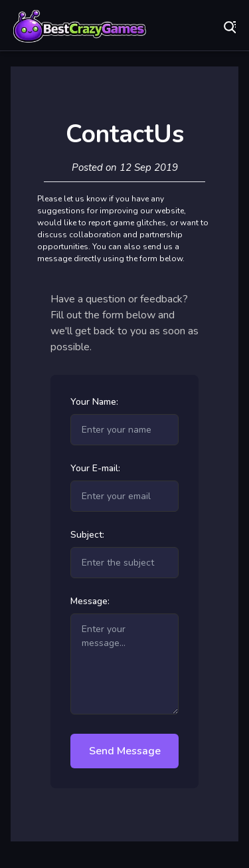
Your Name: (94, 402)
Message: (90, 601)
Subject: (87, 535)
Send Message (125, 751)
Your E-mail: (95, 468)
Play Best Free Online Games (80, 27)
